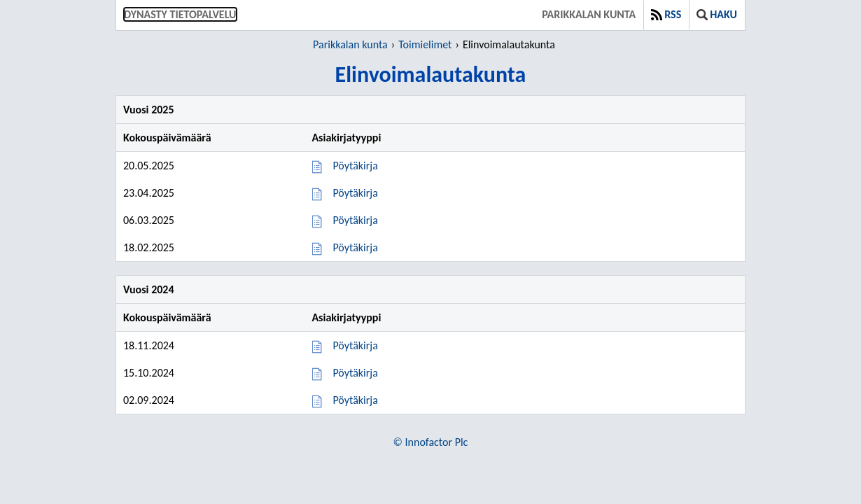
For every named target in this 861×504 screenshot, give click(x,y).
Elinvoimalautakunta (509, 44)
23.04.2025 (149, 193)
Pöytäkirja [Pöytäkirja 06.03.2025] (355, 220)
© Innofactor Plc (431, 442)
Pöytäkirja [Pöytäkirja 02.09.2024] (355, 400)
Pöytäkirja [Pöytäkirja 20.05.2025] (355, 166)
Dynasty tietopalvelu (180, 14)
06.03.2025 (149, 220)
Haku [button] (717, 14)
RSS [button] (666, 14)
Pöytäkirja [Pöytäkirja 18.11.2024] (355, 345)
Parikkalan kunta (589, 14)
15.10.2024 (149, 373)
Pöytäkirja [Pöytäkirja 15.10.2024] (355, 373)
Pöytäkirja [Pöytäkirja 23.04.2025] (355, 193)
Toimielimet (425, 44)
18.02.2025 (149, 247)
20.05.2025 (149, 166)
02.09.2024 (149, 400)
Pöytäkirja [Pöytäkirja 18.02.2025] (355, 247)
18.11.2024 (149, 345)
